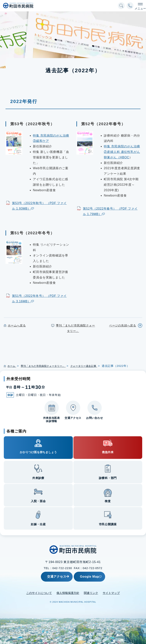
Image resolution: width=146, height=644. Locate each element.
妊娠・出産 (38, 524)
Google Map (99, 576)
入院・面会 (38, 501)
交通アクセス (52, 576)
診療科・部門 (108, 478)
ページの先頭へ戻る (123, 325)
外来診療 (38, 478)
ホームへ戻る (17, 325)
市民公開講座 (108, 524)
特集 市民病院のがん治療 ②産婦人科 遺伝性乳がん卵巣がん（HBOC (122, 152)
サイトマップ (111, 593)
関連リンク (91, 593)
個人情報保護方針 (68, 593)
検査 (108, 501)
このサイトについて (39, 593)
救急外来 (108, 452)
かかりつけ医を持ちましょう (38, 452)
